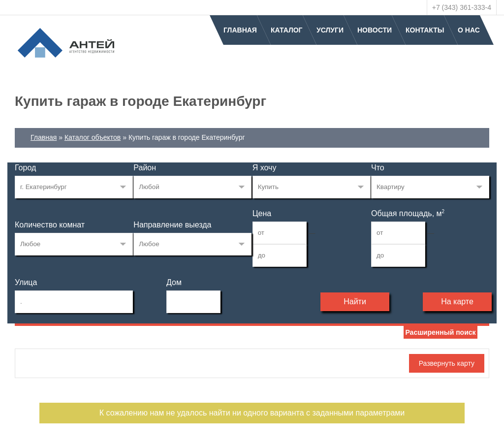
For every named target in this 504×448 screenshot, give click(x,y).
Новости (375, 30)
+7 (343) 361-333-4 (462, 7)
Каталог (287, 30)
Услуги (330, 30)
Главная (240, 30)
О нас (469, 30)
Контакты (425, 30)
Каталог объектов (93, 137)
